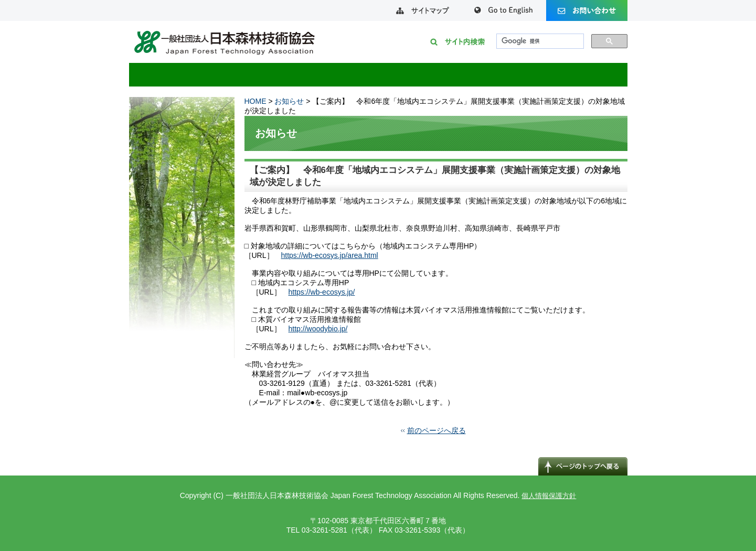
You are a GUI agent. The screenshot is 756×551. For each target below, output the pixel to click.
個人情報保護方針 (549, 496)
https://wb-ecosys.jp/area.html (330, 255)
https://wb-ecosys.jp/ (322, 292)
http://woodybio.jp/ (318, 329)
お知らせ (289, 101)
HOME (255, 101)
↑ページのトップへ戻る (583, 466)
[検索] (539, 41)
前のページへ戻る (436, 430)
